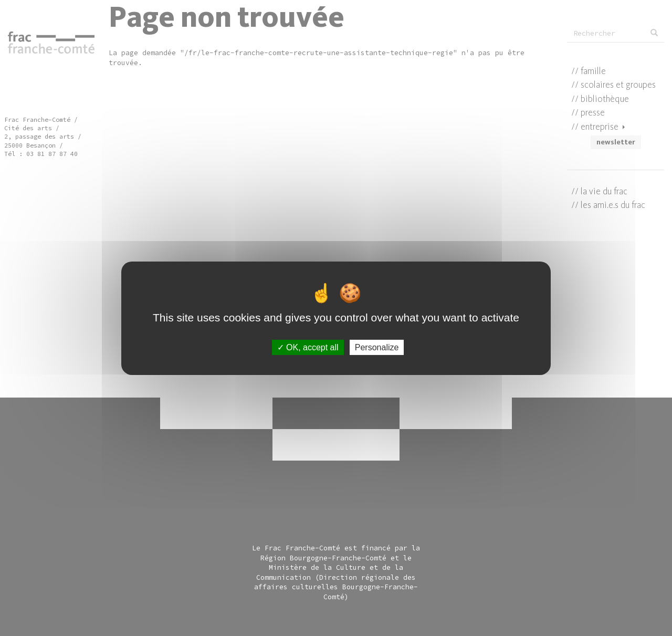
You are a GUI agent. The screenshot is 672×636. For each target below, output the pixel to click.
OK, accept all (308, 347)
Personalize (377, 347)
